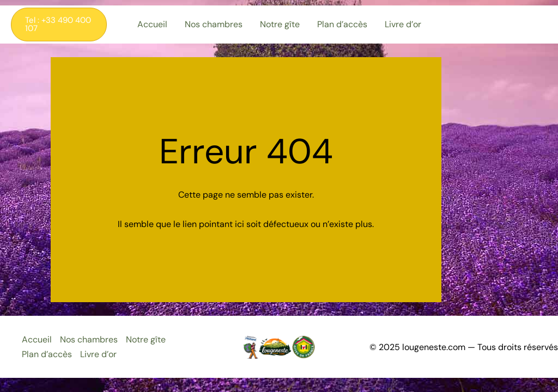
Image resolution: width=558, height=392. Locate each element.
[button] (59, 24)
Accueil (37, 339)
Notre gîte (146, 339)
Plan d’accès (47, 354)
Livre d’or (98, 354)
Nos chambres (89, 339)
